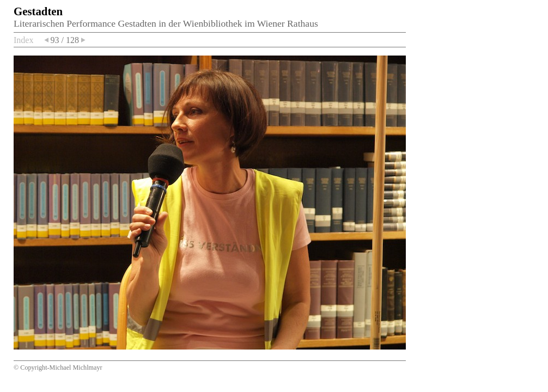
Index (23, 40)
